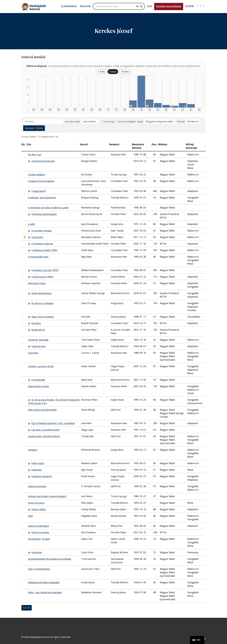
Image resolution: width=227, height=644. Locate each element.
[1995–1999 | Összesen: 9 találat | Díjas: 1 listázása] (150, 104)
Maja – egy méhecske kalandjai (45, 592)
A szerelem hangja (41, 231)
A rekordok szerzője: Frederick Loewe (48, 208)
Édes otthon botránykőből (42, 410)
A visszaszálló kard (38, 257)
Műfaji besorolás (196, 146)
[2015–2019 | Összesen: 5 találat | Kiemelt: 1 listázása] (183, 105)
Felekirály (37, 470)
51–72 (27, 608)
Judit (30, 516)
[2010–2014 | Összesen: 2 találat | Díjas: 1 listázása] (174, 107)
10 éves (125, 72)
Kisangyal (37, 552)
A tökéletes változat (42, 244)
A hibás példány (36, 175)
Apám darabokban (41, 293)
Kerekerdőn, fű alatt (39, 539)
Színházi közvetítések (169, 6)
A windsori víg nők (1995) (45, 270)
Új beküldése (69, 6)
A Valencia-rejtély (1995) (44, 250)
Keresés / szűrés (34, 128)
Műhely (164, 144)
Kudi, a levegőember (39, 569)
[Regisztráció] (203, 6)
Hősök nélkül (39, 509)
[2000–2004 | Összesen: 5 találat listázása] (158, 105)
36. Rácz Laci (35, 155)
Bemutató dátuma (142, 146)
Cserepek (33, 353)
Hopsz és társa (36, 503)
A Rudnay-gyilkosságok (44, 214)
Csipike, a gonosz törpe (41, 366)
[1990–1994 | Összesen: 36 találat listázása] (141, 92)
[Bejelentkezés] (198, 6)
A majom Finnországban (41, 181)
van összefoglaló (125, 121)
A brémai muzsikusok (43, 161)
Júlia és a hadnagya (38, 526)
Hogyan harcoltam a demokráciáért (47, 496)
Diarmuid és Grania (38, 386)
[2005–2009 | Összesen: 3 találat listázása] (166, 106)
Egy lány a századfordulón (46, 430)
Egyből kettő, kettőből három (44, 436)
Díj (24, 144)
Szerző (84, 144)
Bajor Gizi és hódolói (43, 317)
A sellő (31, 224)
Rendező (115, 144)
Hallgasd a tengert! (42, 476)
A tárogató (37, 237)
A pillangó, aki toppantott (42, 198)
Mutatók (85, 6)
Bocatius (36, 323)
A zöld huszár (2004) (42, 277)
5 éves (113, 72)
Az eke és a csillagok (42, 303)
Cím (30, 144)
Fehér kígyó (38, 463)
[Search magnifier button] (141, 6)
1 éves (101, 72)
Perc (155, 144)
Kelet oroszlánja (40, 532)
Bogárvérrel (38, 330)
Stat (150, 6)
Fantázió (33, 450)
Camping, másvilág (38, 340)
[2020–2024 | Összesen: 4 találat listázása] (191, 106)
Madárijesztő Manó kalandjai (44, 582)
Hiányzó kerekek (37, 486)
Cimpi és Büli (38, 346)
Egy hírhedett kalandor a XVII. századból (53, 423)
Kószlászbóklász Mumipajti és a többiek (50, 559)
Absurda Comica (37, 283)
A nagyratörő (39, 191)
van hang (108, 121)
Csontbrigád (38, 380)
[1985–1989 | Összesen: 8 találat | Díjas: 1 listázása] (133, 104)
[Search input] (116, 6)
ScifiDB (189, 6)
